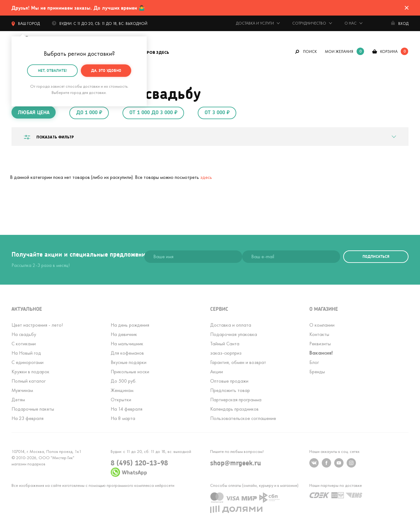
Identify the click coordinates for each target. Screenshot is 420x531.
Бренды (317, 372)
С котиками (24, 344)
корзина (389, 51)
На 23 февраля (28, 418)
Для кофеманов (127, 353)
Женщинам (122, 390)
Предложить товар (230, 390)
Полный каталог (29, 381)
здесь (206, 177)
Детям (18, 400)
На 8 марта (123, 418)
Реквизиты (320, 344)
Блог (314, 362)
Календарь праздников (234, 409)
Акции (217, 372)
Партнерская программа (236, 400)
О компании (322, 325)
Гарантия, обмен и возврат (238, 362)
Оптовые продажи (229, 381)
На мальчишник (127, 344)
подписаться (376, 256)
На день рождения (130, 325)
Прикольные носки (130, 372)
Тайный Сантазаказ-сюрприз (226, 348)
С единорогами (28, 362)
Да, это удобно (106, 70)
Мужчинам (22, 390)
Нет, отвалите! (53, 70)
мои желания (339, 51)
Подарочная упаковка (234, 334)
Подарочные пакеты (33, 409)
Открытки (121, 400)
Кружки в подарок (30, 372)
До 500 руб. (124, 381)
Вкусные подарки (129, 362)
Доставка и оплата (231, 325)
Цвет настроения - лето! (37, 325)
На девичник (124, 334)
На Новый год (26, 353)
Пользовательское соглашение (243, 418)
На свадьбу (24, 334)
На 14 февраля (127, 409)
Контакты (319, 334)
